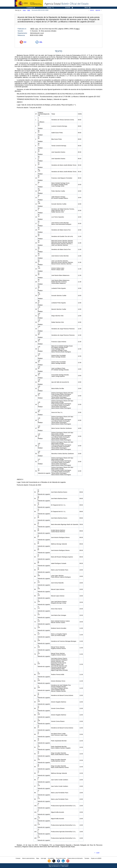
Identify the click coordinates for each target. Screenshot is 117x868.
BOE (29, 10)
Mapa (38, 858)
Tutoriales (87, 858)
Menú (87, 8)
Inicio (24, 10)
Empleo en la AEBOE (96, 858)
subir (98, 853)
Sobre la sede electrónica (28, 858)
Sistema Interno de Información (75, 858)
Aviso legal (43, 858)
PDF (25, 42)
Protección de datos (61, 858)
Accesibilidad (51, 858)
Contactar (18, 858)
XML (41, 42)
